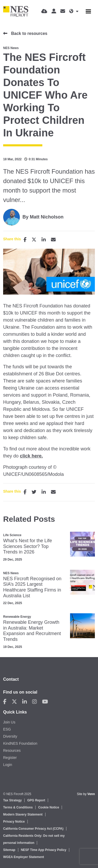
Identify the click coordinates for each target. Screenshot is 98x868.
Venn (91, 794)
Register (10, 758)
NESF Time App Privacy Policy (44, 850)
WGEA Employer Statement (24, 857)
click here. (31, 456)
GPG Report (36, 800)
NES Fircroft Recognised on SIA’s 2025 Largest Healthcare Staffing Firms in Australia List (32, 587)
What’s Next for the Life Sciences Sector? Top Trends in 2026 (28, 546)
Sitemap (9, 850)
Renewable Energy (17, 617)
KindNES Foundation (20, 743)
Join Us (9, 722)
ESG (7, 729)
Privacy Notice (14, 822)
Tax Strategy (12, 800)
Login (8, 765)
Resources (12, 750)
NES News (11, 48)
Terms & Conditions (18, 807)
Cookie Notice (49, 807)
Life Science (12, 535)
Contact (11, 679)
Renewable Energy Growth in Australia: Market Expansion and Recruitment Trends (32, 631)
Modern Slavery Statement (23, 814)
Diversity (10, 736)
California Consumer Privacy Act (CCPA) (33, 829)
